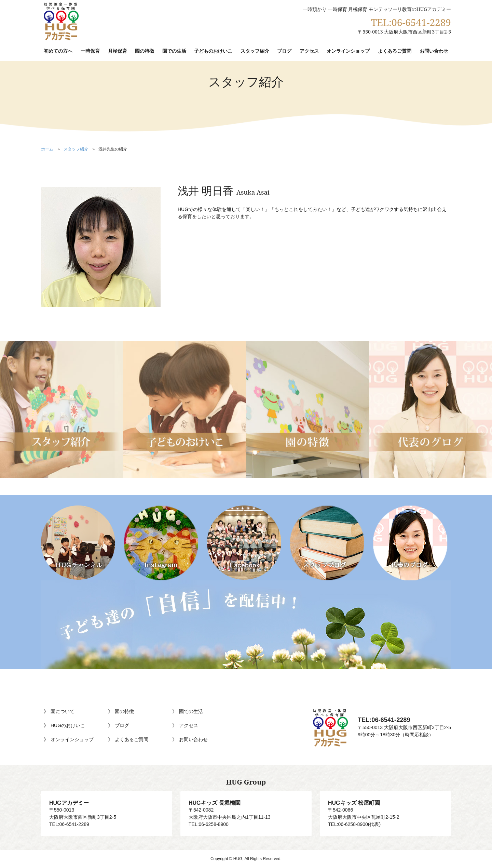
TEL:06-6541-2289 (411, 22)
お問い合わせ (434, 51)
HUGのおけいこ (68, 725)
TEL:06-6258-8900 (209, 824)
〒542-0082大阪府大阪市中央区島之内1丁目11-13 (246, 810)
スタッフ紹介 (255, 51)
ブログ (284, 51)
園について (63, 711)
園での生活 (174, 51)
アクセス (309, 51)
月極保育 (118, 51)
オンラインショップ (348, 51)
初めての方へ (58, 51)
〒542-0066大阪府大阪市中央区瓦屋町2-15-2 (385, 810)
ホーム (47, 149)
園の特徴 (145, 51)
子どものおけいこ (213, 51)
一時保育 (90, 51)
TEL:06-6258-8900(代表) (354, 824)
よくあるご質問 (395, 51)
